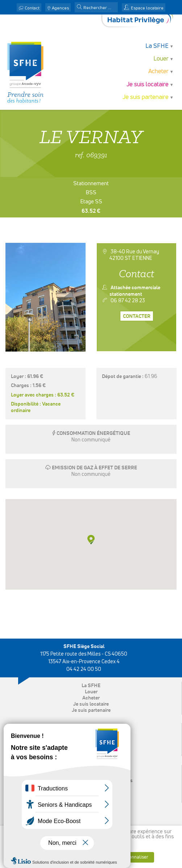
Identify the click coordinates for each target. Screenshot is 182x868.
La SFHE (157, 46)
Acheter (158, 72)
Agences (60, 8)
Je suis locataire (148, 85)
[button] (79, 8)
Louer (161, 59)
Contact (32, 8)
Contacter (137, 316)
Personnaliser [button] (134, 857)
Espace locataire (147, 8)
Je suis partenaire (146, 97)
